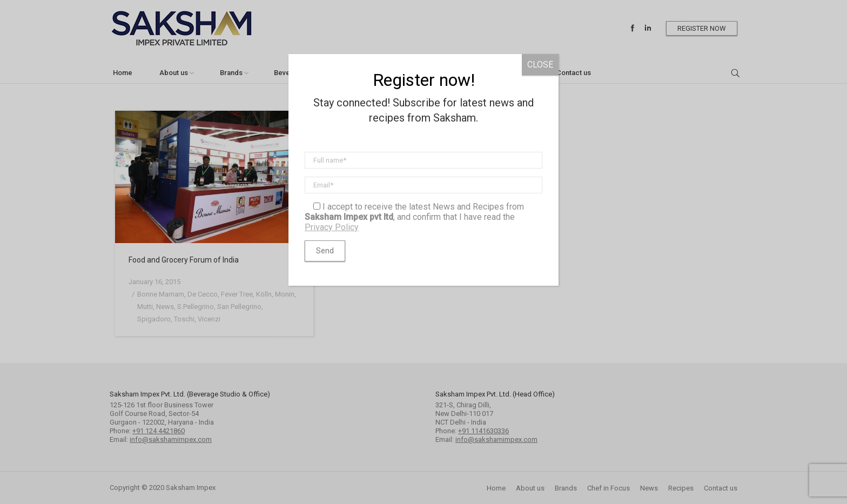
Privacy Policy (332, 227)
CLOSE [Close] (540, 65)
